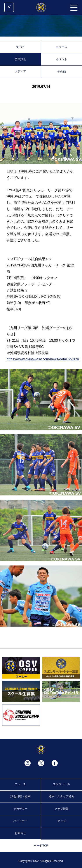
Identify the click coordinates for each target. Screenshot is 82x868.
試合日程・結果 (20, 796)
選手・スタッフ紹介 (62, 796)
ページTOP (41, 845)
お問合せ (20, 833)
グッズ (62, 821)
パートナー (20, 821)
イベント (61, 59)
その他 (62, 71)
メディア (20, 71)
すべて (20, 47)
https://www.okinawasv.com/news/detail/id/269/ (43, 359)
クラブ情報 (62, 809)
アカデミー (20, 809)
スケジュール (61, 784)
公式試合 (20, 59)
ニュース (61, 47)
